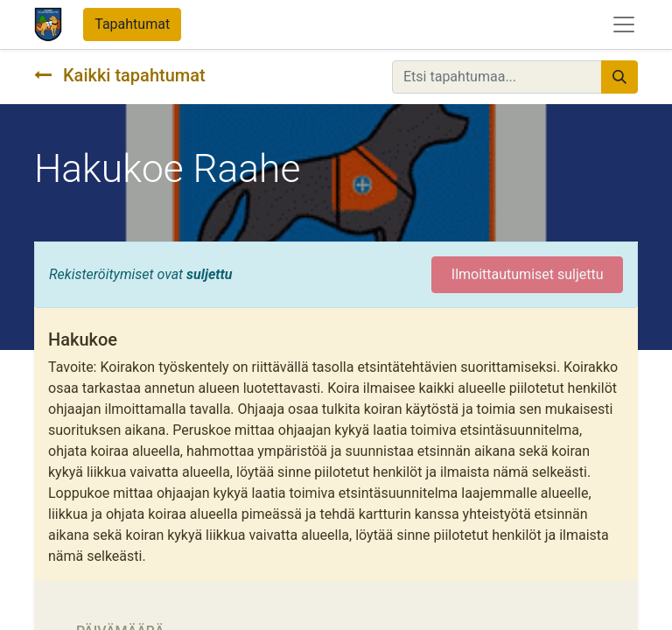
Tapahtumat (132, 24)
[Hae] (619, 77)
